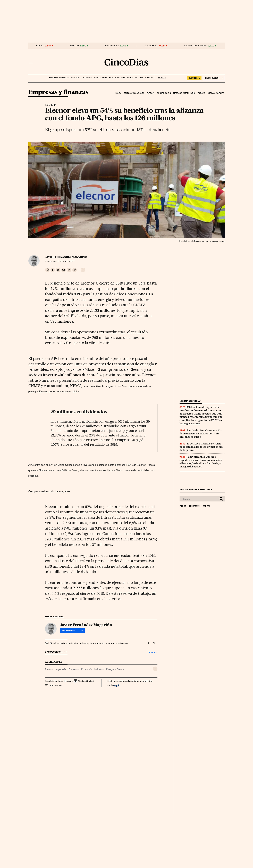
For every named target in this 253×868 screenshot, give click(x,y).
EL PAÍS (160, 77)
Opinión (149, 78)
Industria (99, 669)
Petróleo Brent (112, 46)
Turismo (202, 93)
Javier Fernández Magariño (66, 257)
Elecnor (49, 669)
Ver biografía (72, 630)
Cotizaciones (101, 78)
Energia (150, 93)
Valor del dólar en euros (195, 46)
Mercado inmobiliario (184, 93)
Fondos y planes (117, 78)
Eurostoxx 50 (151, 46)
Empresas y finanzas (59, 78)
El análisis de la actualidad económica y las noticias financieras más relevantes (89, 643)
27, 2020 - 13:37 (64, 261)
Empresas (74, 669)
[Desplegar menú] (31, 62)
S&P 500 (74, 46)
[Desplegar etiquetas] (155, 669)
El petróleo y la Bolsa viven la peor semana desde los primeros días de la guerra (202, 447)
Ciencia (121, 669)
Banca (119, 93)
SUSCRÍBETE (194, 78)
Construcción (164, 93)
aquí (116, 685)
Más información (54, 685)
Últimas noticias (135, 78)
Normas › (153, 652)
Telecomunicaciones (134, 93)
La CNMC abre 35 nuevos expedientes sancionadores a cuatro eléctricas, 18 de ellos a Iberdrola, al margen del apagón (201, 462)
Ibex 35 (40, 46)
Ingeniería (61, 669)
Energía (110, 669)
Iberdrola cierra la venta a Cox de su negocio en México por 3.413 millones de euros (201, 434)
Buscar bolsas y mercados (196, 490)
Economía (87, 78)
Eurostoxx (194, 506)
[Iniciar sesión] (214, 78)
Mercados (76, 78)
